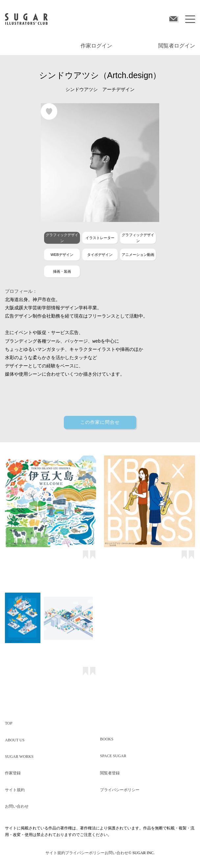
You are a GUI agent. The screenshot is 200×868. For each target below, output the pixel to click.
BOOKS (107, 739)
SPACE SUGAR (113, 756)
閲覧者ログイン (177, 46)
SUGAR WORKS (19, 757)
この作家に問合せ (100, 422)
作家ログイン (96, 46)
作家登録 (13, 773)
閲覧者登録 (110, 773)
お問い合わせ (17, 806)
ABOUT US (15, 740)
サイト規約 (15, 790)
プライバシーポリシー (120, 790)
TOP (9, 723)
